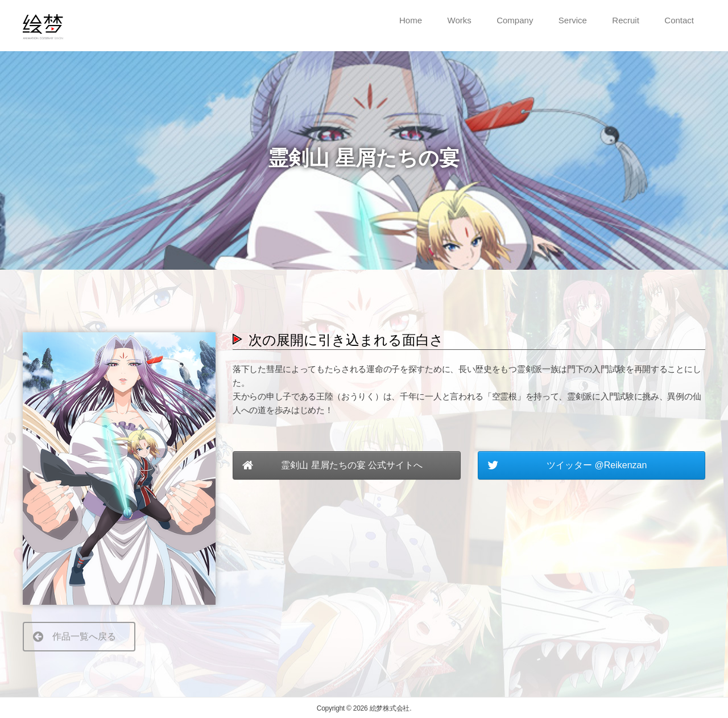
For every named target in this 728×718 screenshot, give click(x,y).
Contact (679, 20)
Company (515, 20)
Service (573, 20)
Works (460, 20)
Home (411, 20)
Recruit (626, 20)
